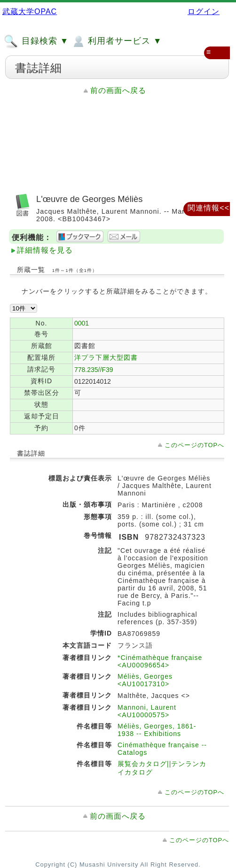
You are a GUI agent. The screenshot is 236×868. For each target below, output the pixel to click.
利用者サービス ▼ (116, 41)
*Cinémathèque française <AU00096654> (160, 661)
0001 (82, 323)
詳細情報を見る (45, 250)
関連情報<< (208, 208)
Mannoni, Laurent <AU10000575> (147, 711)
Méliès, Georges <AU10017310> (145, 680)
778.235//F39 (94, 370)
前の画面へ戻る (118, 90)
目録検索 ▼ (36, 41)
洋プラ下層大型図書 (106, 357)
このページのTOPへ (194, 445)
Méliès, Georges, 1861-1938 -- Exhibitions (157, 730)
